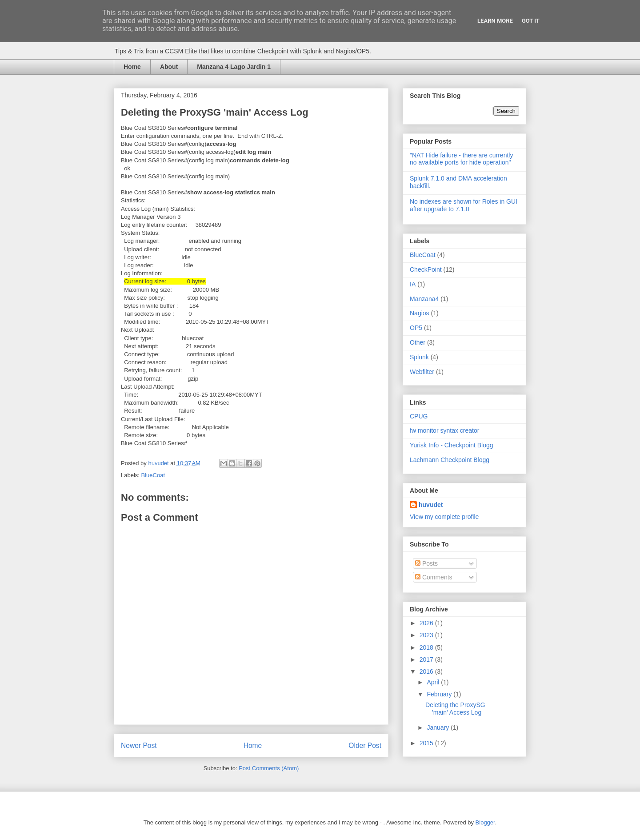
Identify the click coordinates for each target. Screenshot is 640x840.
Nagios (420, 313)
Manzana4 (424, 299)
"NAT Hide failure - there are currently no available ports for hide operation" (461, 159)
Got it (531, 21)
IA (413, 284)
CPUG (419, 416)
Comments (434, 577)
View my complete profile (444, 517)
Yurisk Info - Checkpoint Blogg (452, 445)
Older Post (365, 746)
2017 (427, 659)
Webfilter (422, 372)
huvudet (431, 505)
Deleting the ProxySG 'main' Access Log (455, 709)
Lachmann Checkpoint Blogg (450, 460)
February (440, 694)
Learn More (495, 21)
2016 (427, 671)
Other (418, 342)
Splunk (419, 357)
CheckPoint (426, 269)
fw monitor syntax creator (444, 430)
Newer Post (139, 746)
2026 (427, 623)
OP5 (416, 328)
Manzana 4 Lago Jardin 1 (234, 67)
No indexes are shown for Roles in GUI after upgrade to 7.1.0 (464, 205)
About (169, 67)
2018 (427, 647)
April (434, 682)
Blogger (485, 822)
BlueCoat (153, 475)
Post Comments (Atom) (269, 768)
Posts (426, 563)
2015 (427, 743)
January (439, 727)
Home (132, 67)
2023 (427, 635)
